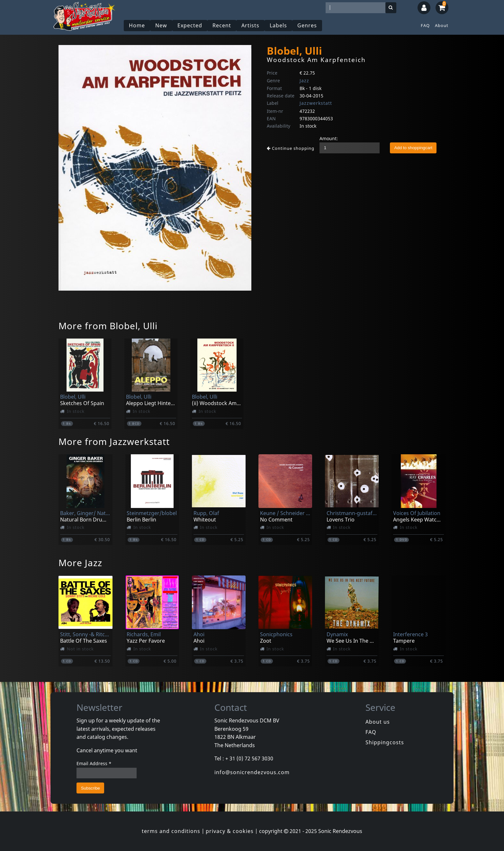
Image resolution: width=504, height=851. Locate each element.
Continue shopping (291, 148)
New (161, 25)
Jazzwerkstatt (316, 103)
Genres (307, 25)
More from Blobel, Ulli (108, 326)
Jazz (304, 81)
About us (378, 722)
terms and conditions (171, 831)
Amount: (329, 138)
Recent (222, 25)
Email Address (94, 763)
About (442, 25)
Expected (190, 25)
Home (137, 25)
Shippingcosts (385, 742)
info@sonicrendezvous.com (252, 772)
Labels (278, 25)
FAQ (425, 25)
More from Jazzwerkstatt (114, 441)
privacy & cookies (230, 831)
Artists (250, 25)
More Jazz (80, 563)
